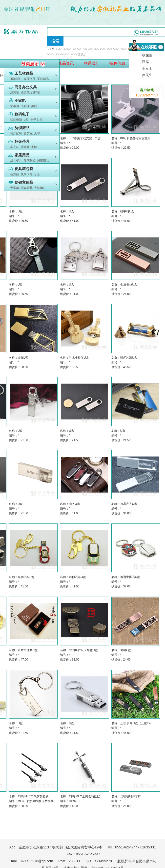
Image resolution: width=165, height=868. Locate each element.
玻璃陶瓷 (30, 161)
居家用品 (43, 161)
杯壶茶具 (22, 142)
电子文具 (36, 120)
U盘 (26, 120)
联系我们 (92, 63)
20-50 (67, 49)
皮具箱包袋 (24, 169)
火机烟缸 (40, 188)
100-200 (88, 49)
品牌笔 (36, 92)
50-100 (77, 49)
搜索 (55, 41)
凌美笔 (25, 92)
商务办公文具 (26, 87)
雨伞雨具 (27, 188)
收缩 (160, 53)
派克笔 (15, 92)
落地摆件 (16, 79)
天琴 (37, 133)
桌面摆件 (30, 79)
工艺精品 (43, 79)
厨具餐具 (16, 161)
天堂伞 (15, 188)
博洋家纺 (16, 133)
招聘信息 (117, 63)
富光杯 (15, 147)
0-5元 (51, 49)
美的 (34, 106)
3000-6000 (62, 54)
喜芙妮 (28, 133)
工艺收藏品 (24, 73)
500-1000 (113, 49)
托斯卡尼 (27, 174)
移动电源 (16, 120)
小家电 (20, 101)
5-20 (59, 49)
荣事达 (15, 106)
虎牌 (34, 147)
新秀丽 (15, 174)
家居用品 (22, 155)
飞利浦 (25, 106)
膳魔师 (25, 147)
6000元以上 (78, 54)
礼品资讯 (66, 63)
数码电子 (22, 114)
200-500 (100, 49)
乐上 (37, 174)
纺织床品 (22, 128)
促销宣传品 (24, 182)
